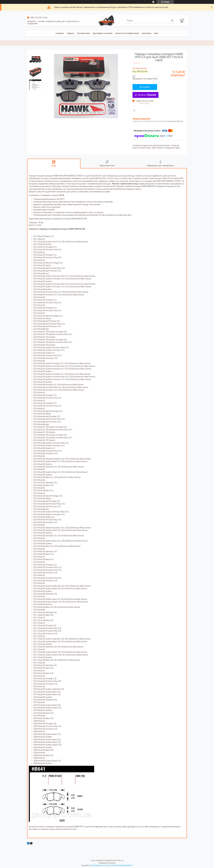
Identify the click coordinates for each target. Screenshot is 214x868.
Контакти (147, 33)
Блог (156, 33)
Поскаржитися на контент (101, 865)
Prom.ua (120, 860)
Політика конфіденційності (122, 865)
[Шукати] (172, 21)
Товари (70, 33)
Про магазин (83, 33)
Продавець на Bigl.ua (107, 863)
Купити (146, 87)
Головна (60, 33)
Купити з (147, 95)
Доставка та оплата (103, 33)
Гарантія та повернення (127, 33)
